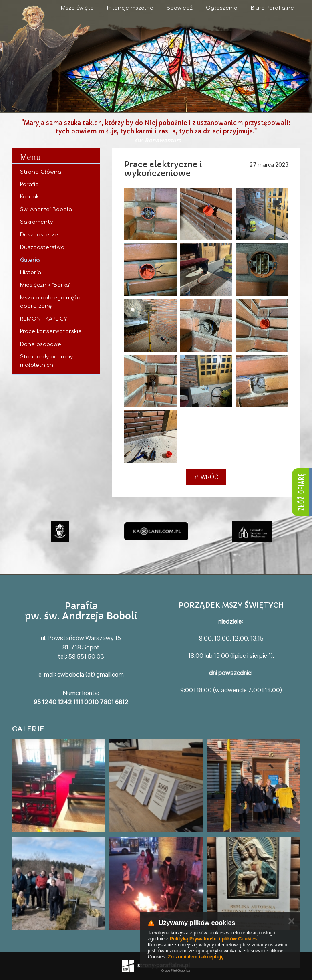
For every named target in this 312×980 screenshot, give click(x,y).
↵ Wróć (206, 477)
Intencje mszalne (130, 8)
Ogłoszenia (222, 8)
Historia (31, 273)
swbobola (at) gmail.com (91, 674)
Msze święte (77, 8)
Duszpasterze (39, 235)
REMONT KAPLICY (44, 319)
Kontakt (31, 197)
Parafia (29, 184)
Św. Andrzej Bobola (46, 210)
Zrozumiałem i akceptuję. (196, 957)
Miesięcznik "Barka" (45, 285)
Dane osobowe (41, 344)
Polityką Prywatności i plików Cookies (213, 939)
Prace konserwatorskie (51, 331)
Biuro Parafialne (272, 8)
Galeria (30, 260)
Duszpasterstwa (42, 247)
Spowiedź (180, 8)
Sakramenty (36, 222)
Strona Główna (41, 172)
